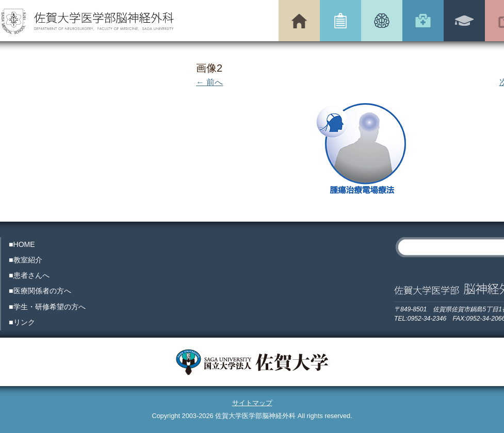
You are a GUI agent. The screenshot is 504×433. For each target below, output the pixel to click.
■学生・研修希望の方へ (47, 307)
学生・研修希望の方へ (464, 21)
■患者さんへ (29, 275)
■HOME (22, 244)
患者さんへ (382, 21)
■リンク (22, 322)
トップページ (299, 21)
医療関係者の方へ (423, 21)
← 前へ (209, 82)
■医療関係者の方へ (40, 291)
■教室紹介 (26, 260)
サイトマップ (252, 403)
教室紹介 (340, 21)
